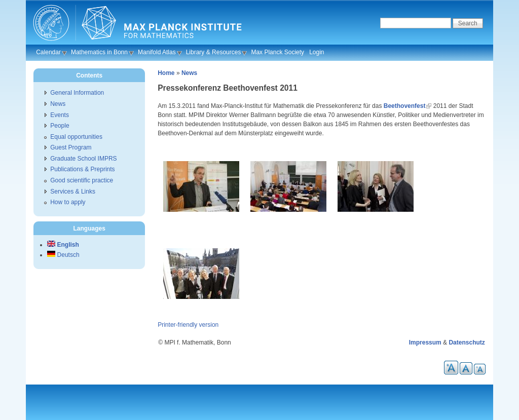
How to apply (68, 202)
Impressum (425, 342)
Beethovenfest (405, 106)
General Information (77, 93)
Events (60, 115)
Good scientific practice (82, 180)
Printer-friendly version (188, 325)
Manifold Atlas (157, 52)
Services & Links (73, 192)
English (63, 245)
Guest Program (71, 147)
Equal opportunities (76, 137)
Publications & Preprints (82, 169)
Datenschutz (467, 342)
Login (317, 52)
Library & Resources (214, 52)
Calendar (48, 52)
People (60, 126)
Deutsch (63, 255)
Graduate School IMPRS (83, 159)
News (189, 73)
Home (166, 73)
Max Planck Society (277, 52)
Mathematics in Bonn (99, 52)
